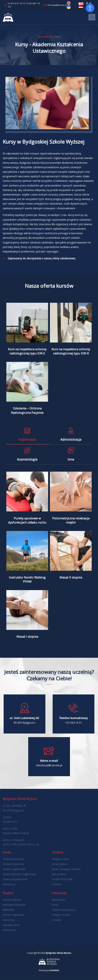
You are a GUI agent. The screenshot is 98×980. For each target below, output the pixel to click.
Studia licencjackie (13, 860)
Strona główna (45, 37)
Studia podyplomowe (15, 880)
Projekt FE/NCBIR (62, 880)
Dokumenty (10, 931)
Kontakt (56, 885)
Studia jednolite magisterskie (20, 875)
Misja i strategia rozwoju (66, 870)
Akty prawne (59, 875)
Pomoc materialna (14, 916)
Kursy (55, 905)
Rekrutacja (9, 885)
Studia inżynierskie (13, 865)
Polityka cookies (61, 916)
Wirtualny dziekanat (14, 905)
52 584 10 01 (13, 3)
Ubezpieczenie (11, 926)
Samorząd (9, 921)
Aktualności (58, 900)
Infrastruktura (60, 865)
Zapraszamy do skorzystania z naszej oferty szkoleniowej (41, 258)
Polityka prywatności (64, 910)
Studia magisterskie (14, 870)
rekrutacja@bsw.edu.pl (57, 5)
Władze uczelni (60, 860)
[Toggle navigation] (92, 17)
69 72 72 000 (26, 3)
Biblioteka (8, 910)
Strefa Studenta (12, 900)
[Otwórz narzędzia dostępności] (90, 8)
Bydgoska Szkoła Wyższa (58, 954)
